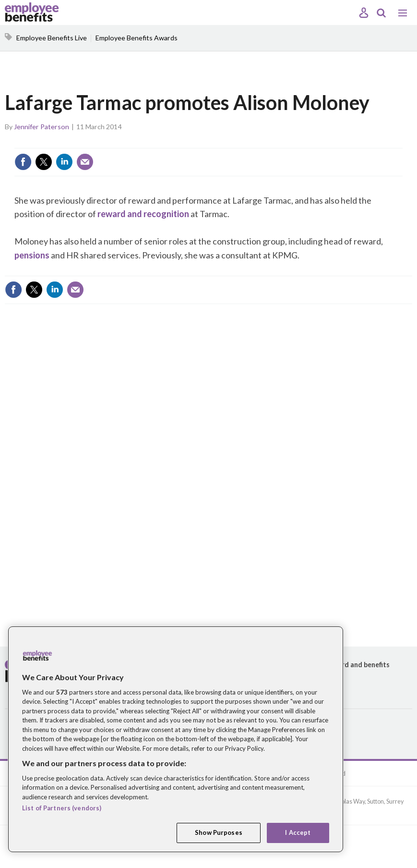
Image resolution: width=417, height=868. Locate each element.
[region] (176, 739)
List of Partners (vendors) (62, 808)
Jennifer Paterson (42, 127)
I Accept (298, 832)
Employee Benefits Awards (137, 38)
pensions (32, 255)
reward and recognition (143, 214)
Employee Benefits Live (52, 38)
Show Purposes (219, 832)
